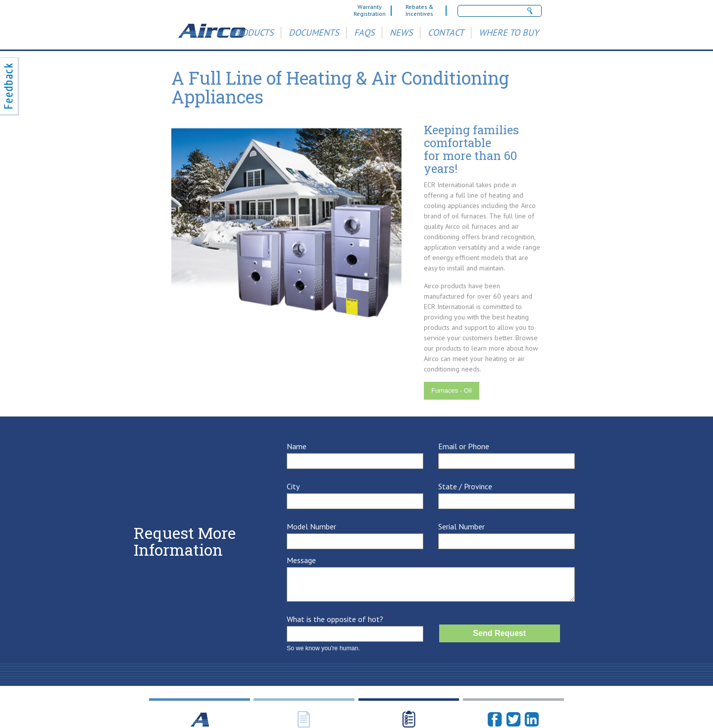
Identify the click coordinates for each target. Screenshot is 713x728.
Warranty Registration (370, 10)
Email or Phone (464, 446)
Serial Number (461, 527)
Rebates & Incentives (420, 10)
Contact (446, 32)
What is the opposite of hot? (337, 619)
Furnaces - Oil (452, 390)
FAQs (364, 32)
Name (297, 446)
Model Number (311, 527)
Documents (314, 32)
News (401, 32)
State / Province (465, 487)
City (293, 487)
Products (253, 32)
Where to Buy (509, 32)
